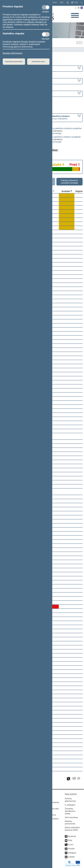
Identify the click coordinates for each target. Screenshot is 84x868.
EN (76, 3)
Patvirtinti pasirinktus (14, 62)
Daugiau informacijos (12, 53)
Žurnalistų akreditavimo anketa (70, 811)
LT (72, 3)
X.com (71, 845)
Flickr (70, 840)
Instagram (72, 853)
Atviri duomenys (71, 817)
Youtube (71, 849)
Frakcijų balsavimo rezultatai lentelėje (69, 182)
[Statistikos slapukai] (46, 34)
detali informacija (53, 133)
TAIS (55, 3)
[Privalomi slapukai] (46, 7)
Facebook (72, 836)
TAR (62, 3)
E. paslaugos (70, 805)
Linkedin (71, 857)
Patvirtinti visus (38, 62)
